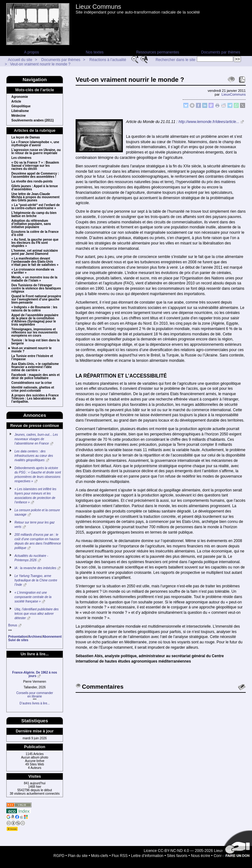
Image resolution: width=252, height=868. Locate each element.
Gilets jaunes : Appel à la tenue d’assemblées (34, 188)
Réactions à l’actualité (108, 60)
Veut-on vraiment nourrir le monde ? (40, 64)
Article (16, 102)
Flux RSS (120, 856)
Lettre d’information (147, 856)
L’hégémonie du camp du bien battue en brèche (34, 215)
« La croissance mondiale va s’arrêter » (33, 271)
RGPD (59, 856)
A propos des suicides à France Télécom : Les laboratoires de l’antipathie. (35, 399)
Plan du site (78, 856)
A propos (31, 52)
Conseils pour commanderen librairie (35, 695)
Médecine (19, 116)
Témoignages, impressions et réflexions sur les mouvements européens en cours (34, 333)
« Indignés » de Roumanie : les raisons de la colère (34, 309)
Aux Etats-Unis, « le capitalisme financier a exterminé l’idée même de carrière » (35, 367)
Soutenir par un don (236, 846)
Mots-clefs (100, 856)
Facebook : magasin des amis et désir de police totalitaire (35, 377)
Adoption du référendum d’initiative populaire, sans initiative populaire (31, 224)
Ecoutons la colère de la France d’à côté (35, 233)
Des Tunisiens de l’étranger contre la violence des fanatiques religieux (36, 288)
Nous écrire (200, 856)
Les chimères (21, 158)
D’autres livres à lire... (35, 703)
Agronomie (20, 97)
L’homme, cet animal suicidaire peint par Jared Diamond (35, 252)
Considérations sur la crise (31, 383)
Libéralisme (20, 111)
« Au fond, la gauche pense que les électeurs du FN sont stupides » (35, 243)
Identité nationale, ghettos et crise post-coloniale (33, 389)
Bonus (13, 625)
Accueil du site (20, 60)
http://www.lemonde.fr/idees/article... (209, 122)
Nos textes (95, 52)
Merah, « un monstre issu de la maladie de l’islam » (34, 279)
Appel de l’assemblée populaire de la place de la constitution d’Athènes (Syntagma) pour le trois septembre (35, 320)
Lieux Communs (98, 7)
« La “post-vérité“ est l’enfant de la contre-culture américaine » (36, 207)
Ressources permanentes (158, 52)
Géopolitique (21, 106)
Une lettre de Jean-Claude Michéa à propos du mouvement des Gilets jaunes (35, 197)
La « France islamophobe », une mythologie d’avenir (35, 144)
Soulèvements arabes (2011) (33, 120)
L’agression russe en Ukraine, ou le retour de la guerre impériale (36, 152)
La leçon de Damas (26, 137)
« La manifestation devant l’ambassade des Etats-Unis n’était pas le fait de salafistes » (35, 262)
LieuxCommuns (234, 94)
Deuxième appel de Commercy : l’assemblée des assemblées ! (35, 175)
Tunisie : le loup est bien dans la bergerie (35, 342)
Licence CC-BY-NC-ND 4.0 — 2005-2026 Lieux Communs (192, 851)
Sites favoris (177, 856)
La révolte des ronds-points (32, 182)
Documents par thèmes (220, 52)
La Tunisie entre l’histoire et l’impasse (32, 358)
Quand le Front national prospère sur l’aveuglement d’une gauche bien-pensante (36, 300)
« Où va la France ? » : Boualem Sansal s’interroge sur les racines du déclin (35, 166)
